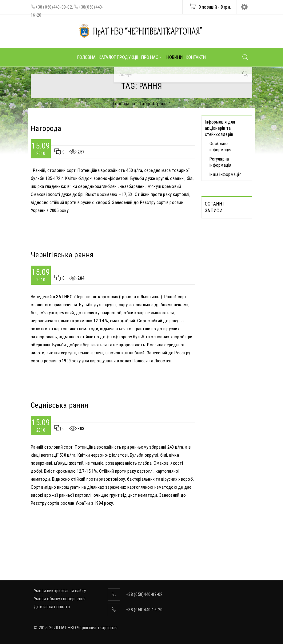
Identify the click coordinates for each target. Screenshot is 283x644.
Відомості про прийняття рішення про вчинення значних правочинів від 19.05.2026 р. (226, 364)
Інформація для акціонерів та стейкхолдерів (220, 128)
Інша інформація (225, 174)
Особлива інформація (221, 147)
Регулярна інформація (221, 162)
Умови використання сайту (60, 591)
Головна (121, 104)
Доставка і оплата (52, 607)
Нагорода (46, 128)
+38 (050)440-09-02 (54, 7)
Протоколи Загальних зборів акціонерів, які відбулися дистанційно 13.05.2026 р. (226, 243)
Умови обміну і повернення (60, 599)
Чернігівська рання (62, 255)
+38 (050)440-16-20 (144, 610)
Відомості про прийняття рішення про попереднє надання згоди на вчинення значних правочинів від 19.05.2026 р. (223, 303)
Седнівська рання (60, 405)
